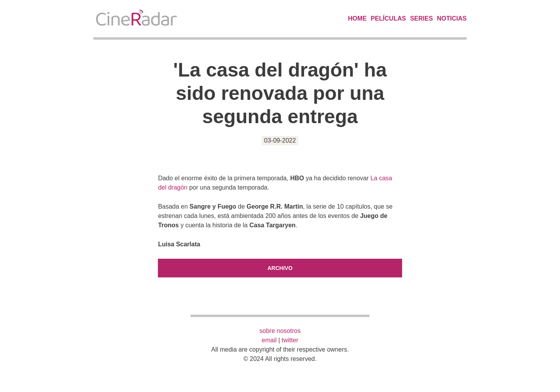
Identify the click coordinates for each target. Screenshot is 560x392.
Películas (388, 18)
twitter (290, 340)
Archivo (280, 268)
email (269, 340)
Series (421, 18)
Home (357, 18)
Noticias (452, 18)
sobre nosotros (280, 331)
